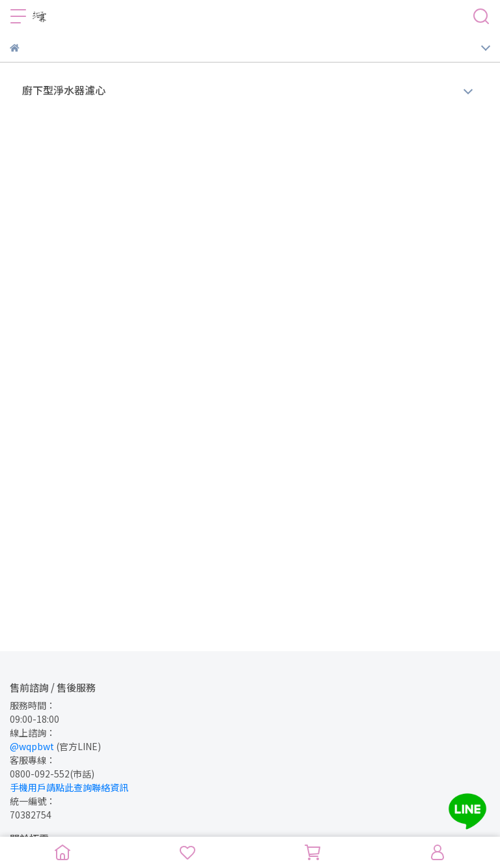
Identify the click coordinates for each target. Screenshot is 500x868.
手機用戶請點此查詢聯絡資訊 (69, 787)
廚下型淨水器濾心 (64, 90)
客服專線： (33, 760)
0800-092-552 (40, 774)
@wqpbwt (32, 746)
